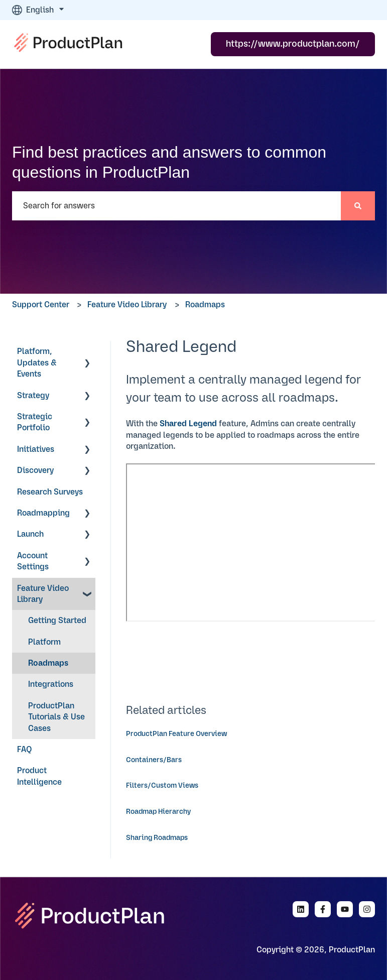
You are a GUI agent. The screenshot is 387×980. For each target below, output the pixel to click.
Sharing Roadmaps (157, 838)
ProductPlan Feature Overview (176, 734)
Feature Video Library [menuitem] (43, 594)
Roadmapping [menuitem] (43, 513)
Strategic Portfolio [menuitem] (35, 422)
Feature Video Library (127, 305)
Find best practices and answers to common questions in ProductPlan (169, 162)
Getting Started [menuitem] (57, 621)
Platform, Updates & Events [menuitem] (37, 363)
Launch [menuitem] (30, 534)
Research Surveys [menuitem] (50, 492)
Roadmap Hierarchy (158, 812)
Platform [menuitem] (44, 642)
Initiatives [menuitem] (36, 449)
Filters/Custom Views (162, 786)
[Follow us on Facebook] (323, 909)
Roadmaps (205, 305)
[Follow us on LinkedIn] (301, 909)
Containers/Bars (154, 760)
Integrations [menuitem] (51, 684)
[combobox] (176, 206)
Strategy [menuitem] (33, 396)
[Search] (358, 206)
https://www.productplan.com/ (293, 44)
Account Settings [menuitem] (33, 561)
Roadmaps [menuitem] (48, 663)
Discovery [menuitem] (35, 470)
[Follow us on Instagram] (367, 909)
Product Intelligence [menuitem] (39, 776)
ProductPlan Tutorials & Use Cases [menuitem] (56, 717)
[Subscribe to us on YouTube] (345, 909)
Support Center (41, 305)
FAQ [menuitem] (25, 750)
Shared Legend (188, 424)
